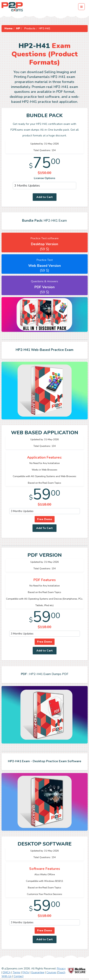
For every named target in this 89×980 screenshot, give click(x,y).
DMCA (7, 972)
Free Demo (45, 519)
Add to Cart (45, 197)
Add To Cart (44, 528)
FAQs (26, 972)
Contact (19, 976)
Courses (51, 972)
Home (9, 28)
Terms (17, 972)
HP (18, 28)
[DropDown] (45, 186)
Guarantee (38, 972)
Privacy (61, 969)
